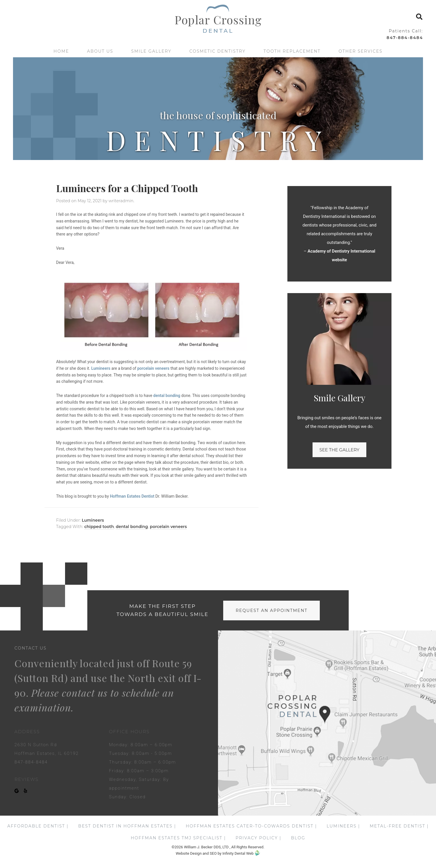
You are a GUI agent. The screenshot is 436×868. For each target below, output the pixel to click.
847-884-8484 (405, 38)
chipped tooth (99, 527)
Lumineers (101, 368)
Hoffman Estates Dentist (132, 496)
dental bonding (167, 396)
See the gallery (339, 450)
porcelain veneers (153, 368)
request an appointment (271, 610)
